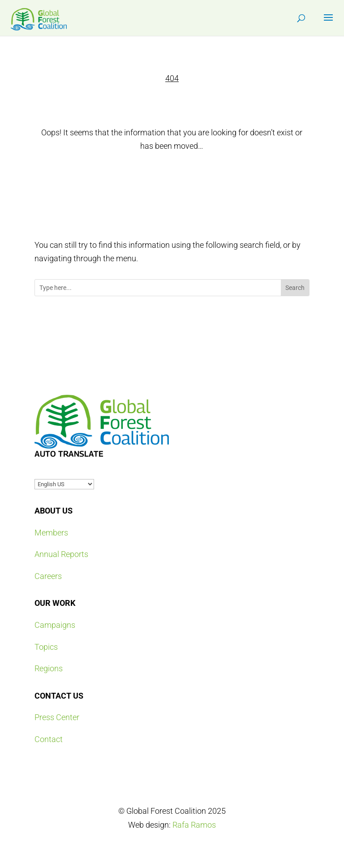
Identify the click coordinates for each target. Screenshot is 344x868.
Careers (48, 576)
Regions (49, 668)
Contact (49, 739)
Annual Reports (61, 554)
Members (51, 533)
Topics (46, 647)
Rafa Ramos (194, 825)
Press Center (57, 717)
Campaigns (55, 625)
